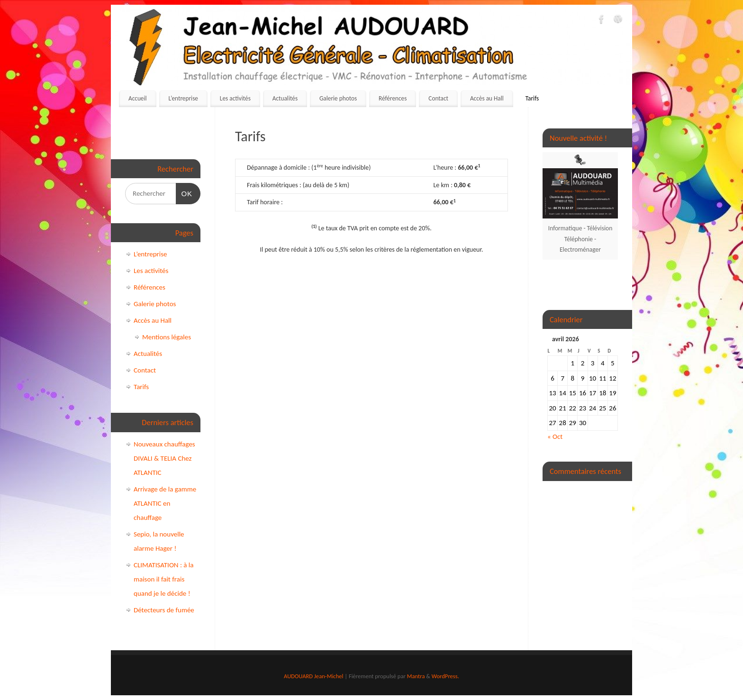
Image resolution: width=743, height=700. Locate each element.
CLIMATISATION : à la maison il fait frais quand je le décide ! (164, 579)
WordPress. (445, 676)
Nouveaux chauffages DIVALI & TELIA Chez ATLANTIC (164, 458)
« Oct (555, 436)
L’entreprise (183, 98)
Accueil (138, 98)
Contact (438, 98)
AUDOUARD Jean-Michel (313, 676)
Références (393, 98)
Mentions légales (167, 337)
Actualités (285, 98)
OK (184, 192)
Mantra (416, 676)
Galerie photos (338, 98)
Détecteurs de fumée (164, 610)
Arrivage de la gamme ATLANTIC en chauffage (165, 503)
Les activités (235, 98)
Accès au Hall (487, 98)
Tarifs (532, 98)
